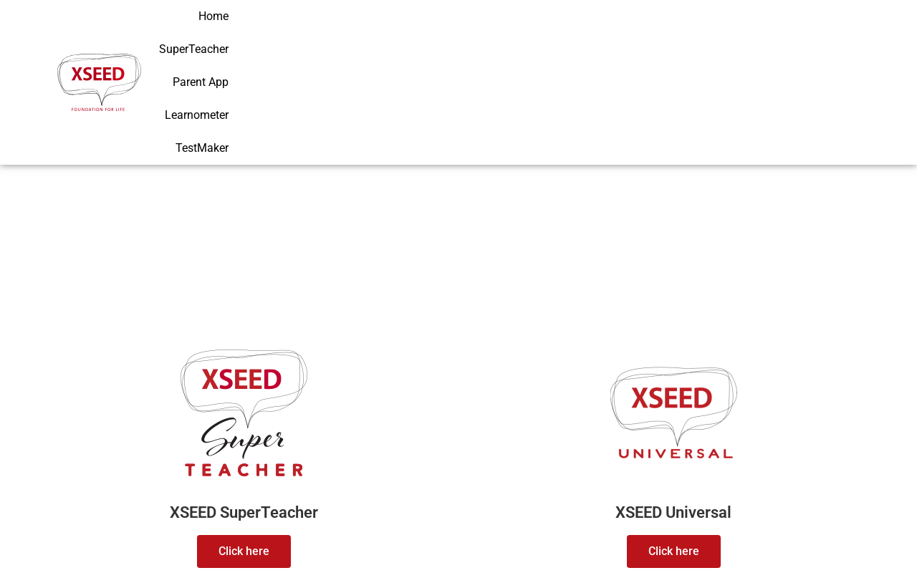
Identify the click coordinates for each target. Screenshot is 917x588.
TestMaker (830, 35)
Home (513, 35)
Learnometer (750, 35)
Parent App (668, 35)
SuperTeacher (584, 35)
